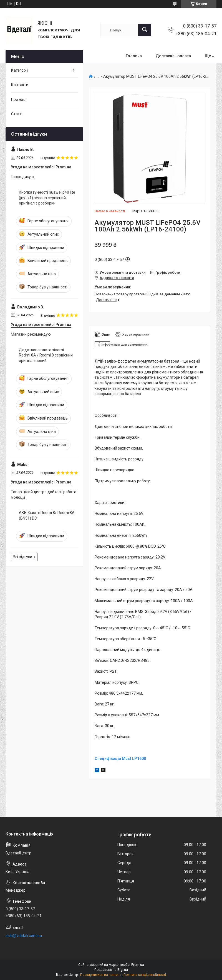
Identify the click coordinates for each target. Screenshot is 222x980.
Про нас (18, 99)
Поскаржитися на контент (101, 975)
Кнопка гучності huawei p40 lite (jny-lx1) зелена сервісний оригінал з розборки (47, 198)
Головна (134, 56)
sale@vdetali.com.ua (24, 936)
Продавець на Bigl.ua (111, 970)
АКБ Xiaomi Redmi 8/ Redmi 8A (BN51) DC (47, 515)
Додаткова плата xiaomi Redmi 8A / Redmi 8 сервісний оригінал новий (46, 355)
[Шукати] (145, 30)
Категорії (19, 70)
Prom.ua (138, 965)
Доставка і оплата (173, 56)
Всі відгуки (22, 557)
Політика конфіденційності (145, 975)
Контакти (20, 85)
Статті (17, 114)
